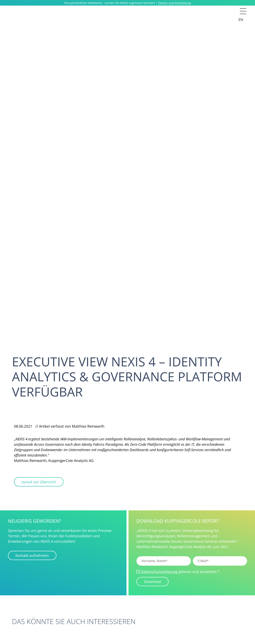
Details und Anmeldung (175, 3)
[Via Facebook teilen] (39, 418)
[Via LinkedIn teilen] (33, 418)
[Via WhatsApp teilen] (45, 418)
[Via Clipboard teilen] (22, 418)
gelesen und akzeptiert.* (180, 572)
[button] (243, 8)
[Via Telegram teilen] (51, 418)
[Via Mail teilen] (16, 418)
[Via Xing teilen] (27, 418)
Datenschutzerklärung (159, 572)
